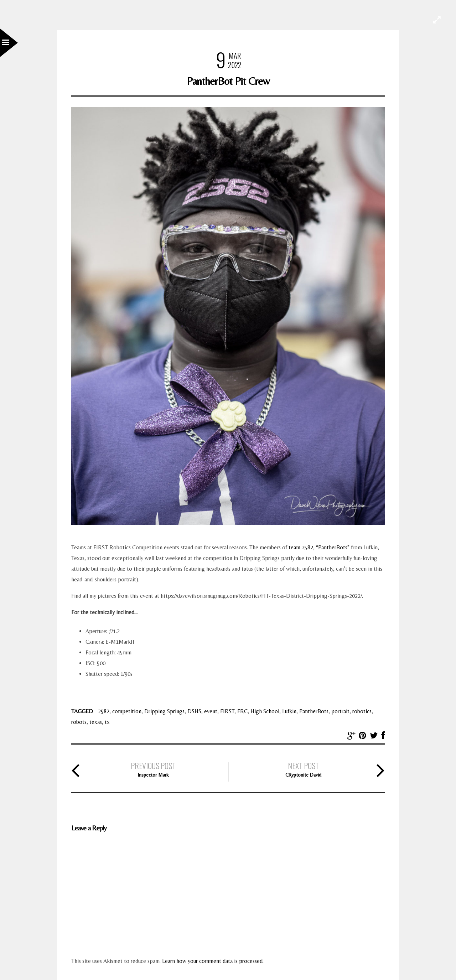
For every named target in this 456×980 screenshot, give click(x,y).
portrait (340, 711)
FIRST (227, 711)
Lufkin (289, 711)
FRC (242, 711)
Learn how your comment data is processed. (213, 961)
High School (265, 711)
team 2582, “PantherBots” (319, 547)
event (211, 711)
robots (79, 722)
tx (107, 722)
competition (127, 711)
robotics (362, 711)
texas (96, 722)
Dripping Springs (164, 711)
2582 (104, 711)
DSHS (194, 711)
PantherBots (314, 711)
